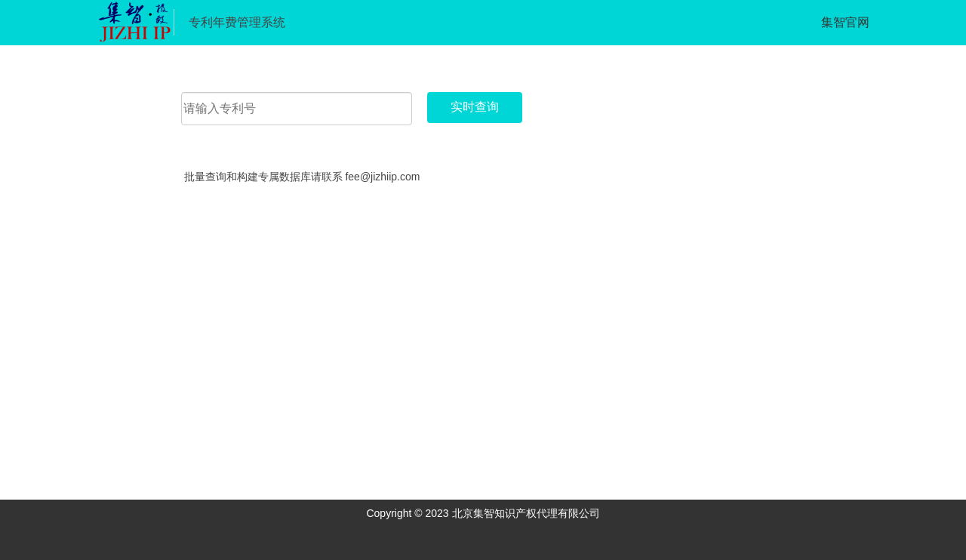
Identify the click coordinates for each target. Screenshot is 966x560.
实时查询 (475, 107)
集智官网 (845, 22)
